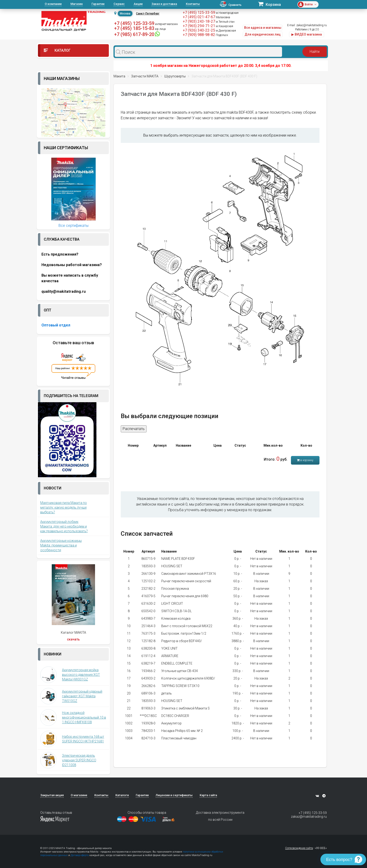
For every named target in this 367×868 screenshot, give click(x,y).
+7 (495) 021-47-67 (199, 17)
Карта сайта (208, 795)
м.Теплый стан (225, 22)
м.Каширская (224, 26)
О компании (53, 4)
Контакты (193, 4)
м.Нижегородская (227, 13)
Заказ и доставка (164, 4)
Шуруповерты (175, 76)
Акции (138, 4)
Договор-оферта (80, 855)
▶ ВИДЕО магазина (307, 34)
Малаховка (223, 17)
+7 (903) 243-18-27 (199, 21)
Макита (119, 76)
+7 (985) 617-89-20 (134, 34)
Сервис (119, 4)
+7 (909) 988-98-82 (199, 35)
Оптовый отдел (56, 325)
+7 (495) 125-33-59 (134, 23)
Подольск (222, 35)
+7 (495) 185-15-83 (134, 28)
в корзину (305, 460)
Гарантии (98, 4)
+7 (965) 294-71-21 (199, 26)
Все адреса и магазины (263, 28)
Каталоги (122, 795)
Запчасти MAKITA (145, 76)
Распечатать (134, 429)
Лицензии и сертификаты (174, 795)
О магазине (79, 795)
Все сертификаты (73, 226)
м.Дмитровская (226, 31)
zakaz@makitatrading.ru (312, 25)
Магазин (77, 4)
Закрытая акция (52, 795)
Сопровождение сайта (299, 848)
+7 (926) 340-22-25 (199, 30)
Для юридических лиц (263, 34)
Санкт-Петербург (148, 14)
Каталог (57, 50)
